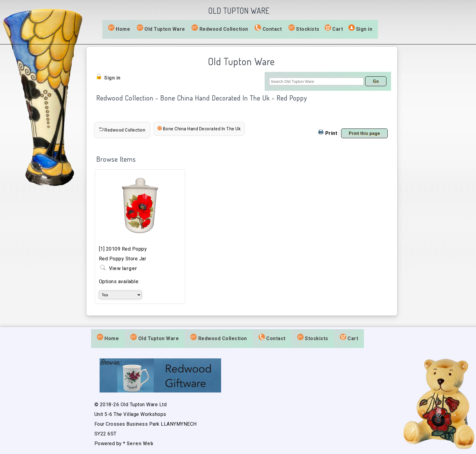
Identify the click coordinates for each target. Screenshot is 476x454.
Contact (268, 28)
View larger (123, 268)
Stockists (304, 28)
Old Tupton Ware (161, 28)
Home (119, 28)
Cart (338, 29)
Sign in (364, 29)
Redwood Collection (220, 28)
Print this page (364, 133)
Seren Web (140, 443)
